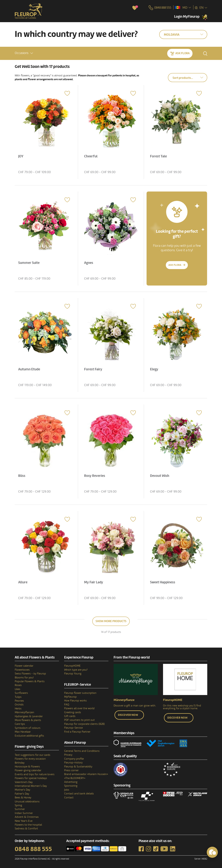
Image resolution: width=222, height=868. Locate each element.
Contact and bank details (79, 794)
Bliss (23, 475)
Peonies (19, 701)
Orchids (19, 705)
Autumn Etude (30, 368)
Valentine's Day (24, 782)
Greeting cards (73, 712)
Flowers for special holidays (31, 778)
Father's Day (22, 794)
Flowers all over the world (79, 708)
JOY (22, 155)
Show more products (111, 621)
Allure (24, 581)
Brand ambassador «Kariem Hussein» (86, 774)
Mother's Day (22, 790)
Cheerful (92, 155)
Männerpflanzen (24, 712)
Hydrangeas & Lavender (29, 716)
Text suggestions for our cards (33, 755)
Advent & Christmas (27, 817)
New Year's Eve (24, 821)
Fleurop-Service (73, 728)
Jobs (67, 790)
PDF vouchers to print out (79, 720)
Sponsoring (71, 786)
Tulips (18, 697)
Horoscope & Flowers (27, 767)
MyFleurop (70, 697)
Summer (20, 809)
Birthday (20, 763)
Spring (18, 805)
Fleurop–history (73, 763)
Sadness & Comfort (26, 829)
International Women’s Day (31, 786)
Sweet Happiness (164, 581)
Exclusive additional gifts (29, 736)
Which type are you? (76, 670)
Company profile (74, 759)
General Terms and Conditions (82, 751)
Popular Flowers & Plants (30, 681)
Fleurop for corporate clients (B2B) (84, 724)
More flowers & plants (28, 720)
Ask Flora (182, 53)
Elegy (155, 368)
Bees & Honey (23, 798)
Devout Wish (161, 475)
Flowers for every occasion (30, 759)
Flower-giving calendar (28, 770)
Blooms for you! (24, 678)
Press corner (71, 770)
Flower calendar (24, 666)
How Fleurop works (75, 701)
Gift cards (70, 716)
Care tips (20, 724)
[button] (24, 53)
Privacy (68, 755)
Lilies (18, 689)
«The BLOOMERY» (75, 778)
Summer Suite (30, 262)
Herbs (18, 709)
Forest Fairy (94, 368)
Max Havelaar (23, 732)
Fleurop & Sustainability (78, 767)
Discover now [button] (128, 715)
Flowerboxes (22, 670)
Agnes (90, 262)
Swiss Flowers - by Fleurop (30, 674)
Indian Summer (24, 813)
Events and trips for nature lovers (35, 774)
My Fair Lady (95, 581)
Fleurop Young (73, 674)
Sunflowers (21, 693)
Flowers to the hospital (28, 825)
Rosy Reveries (96, 475)
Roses (18, 685)
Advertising (71, 782)
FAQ (67, 705)
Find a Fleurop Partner (77, 732)
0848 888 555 (33, 849)
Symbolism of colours (28, 728)
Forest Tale (159, 155)
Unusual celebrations (27, 802)
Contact (69, 798)
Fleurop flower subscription (80, 693)
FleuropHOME (72, 666)
